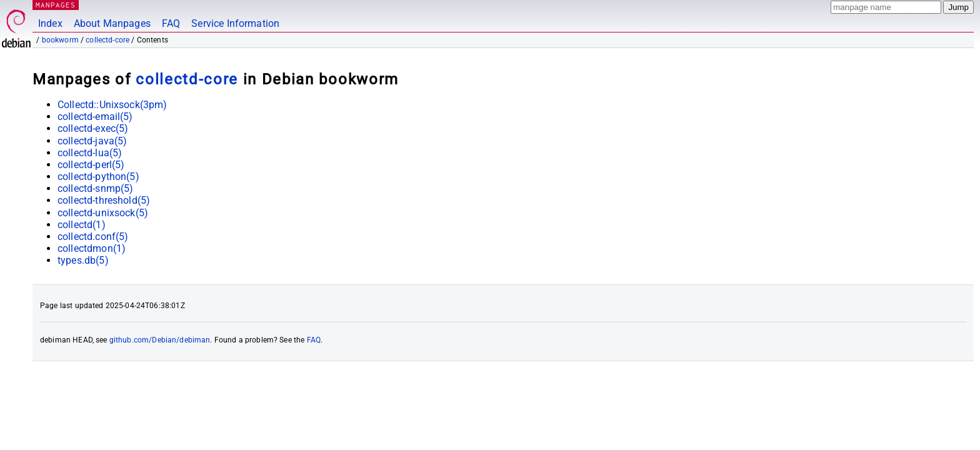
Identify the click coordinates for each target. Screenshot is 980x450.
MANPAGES (56, 5)
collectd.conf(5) (93, 237)
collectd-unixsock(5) (103, 213)
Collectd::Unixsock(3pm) (112, 105)
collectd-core (107, 40)
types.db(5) (83, 260)
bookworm (60, 40)
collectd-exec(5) (93, 128)
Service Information (235, 23)
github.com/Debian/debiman (160, 340)
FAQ (171, 23)
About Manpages (112, 23)
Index (50, 23)
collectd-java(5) (92, 141)
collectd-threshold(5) (104, 200)
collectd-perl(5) (91, 165)
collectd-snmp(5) (95, 188)
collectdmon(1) (92, 248)
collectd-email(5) (95, 117)
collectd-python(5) (98, 177)
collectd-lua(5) (90, 153)
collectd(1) (82, 225)
